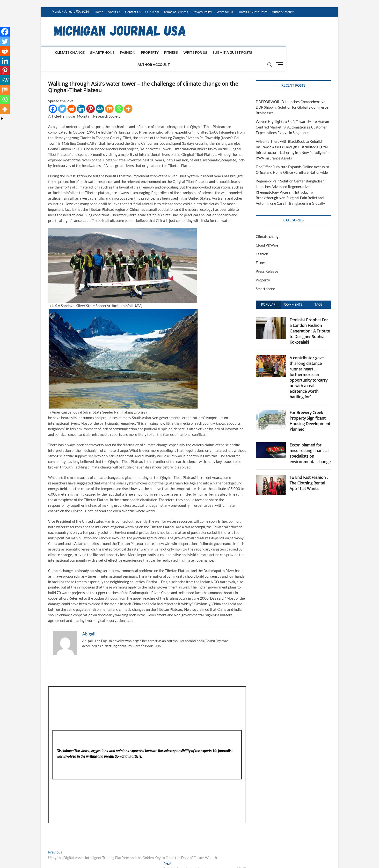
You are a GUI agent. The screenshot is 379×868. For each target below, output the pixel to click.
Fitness (167, 52)
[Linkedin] (81, 97)
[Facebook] (53, 97)
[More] (128, 97)
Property (145, 52)
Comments (293, 293)
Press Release (267, 259)
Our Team (152, 12)
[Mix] (109, 97)
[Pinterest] (91, 97)
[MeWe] (100, 97)
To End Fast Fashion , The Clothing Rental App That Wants (309, 471)
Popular (268, 293)
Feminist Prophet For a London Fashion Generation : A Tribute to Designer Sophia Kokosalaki (310, 319)
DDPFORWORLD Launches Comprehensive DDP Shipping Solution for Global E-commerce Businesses (292, 95)
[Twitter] (62, 97)
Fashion (123, 52)
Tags (318, 293)
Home (99, 12)
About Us (114, 12)
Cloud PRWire (267, 233)
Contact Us (133, 12)
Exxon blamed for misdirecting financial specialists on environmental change (310, 442)
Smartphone (98, 52)
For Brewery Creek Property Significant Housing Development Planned (310, 409)
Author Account (283, 12)
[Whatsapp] (119, 97)
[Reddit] (72, 97)
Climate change (65, 52)
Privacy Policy (202, 12)
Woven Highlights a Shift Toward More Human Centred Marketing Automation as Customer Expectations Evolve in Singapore (292, 115)
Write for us (225, 12)
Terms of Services (176, 12)
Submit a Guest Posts (252, 12)
